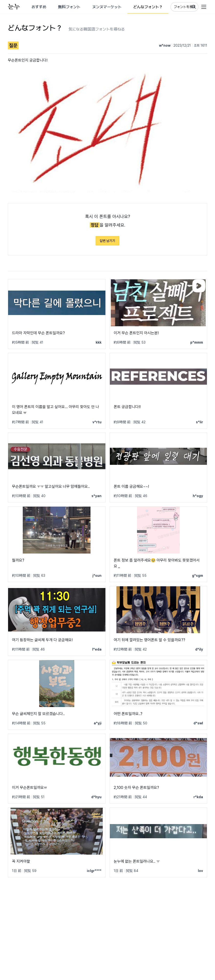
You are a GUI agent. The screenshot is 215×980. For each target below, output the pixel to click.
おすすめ (39, 7)
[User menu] (204, 7)
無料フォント (69, 7)
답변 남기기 (107, 241)
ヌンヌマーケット (107, 7)
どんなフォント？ (148, 7)
